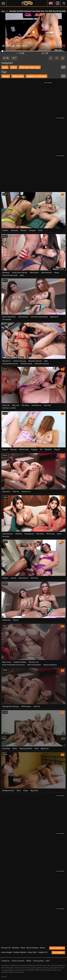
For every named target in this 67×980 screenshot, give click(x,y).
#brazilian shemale (35, 361)
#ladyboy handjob (20, 662)
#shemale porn (8, 534)
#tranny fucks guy (20, 361)
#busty (57, 273)
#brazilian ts (7, 361)
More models (58, 953)
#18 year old (6, 948)
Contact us (5, 961)
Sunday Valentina (20, 952)
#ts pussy (6, 536)
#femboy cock (33, 662)
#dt (41, 450)
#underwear (6, 620)
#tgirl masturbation (9, 317)
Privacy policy (38, 961)
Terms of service (18, 961)
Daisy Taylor (32, 952)
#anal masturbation (34, 665)
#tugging (34, 450)
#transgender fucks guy (11, 706)
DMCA (29, 961)
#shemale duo (23, 317)
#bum (19, 791)
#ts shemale (7, 319)
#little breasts (26, 706)
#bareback (6, 273)
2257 (48, 961)
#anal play (14, 230)
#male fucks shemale (20, 273)
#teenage (13, 450)
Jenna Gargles (7, 952)
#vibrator (23, 230)
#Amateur (16, 948)
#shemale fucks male (10, 275)
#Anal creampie (32, 948)
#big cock (15, 405)
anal (5, 67)
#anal (6, 76)
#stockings (6, 749)
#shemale (18, 76)
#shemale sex (36, 405)
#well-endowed (46, 273)
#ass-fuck (47, 405)
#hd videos (25, 405)
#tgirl (46, 361)
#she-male (6, 405)
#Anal (23, 948)
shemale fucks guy (30, 67)
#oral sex (16, 492)
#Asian (42, 948)
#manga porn (29, 534)
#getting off (54, 317)
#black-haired (24, 450)
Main (3, 11)
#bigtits (5, 450)
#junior (59, 534)
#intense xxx (26, 492)
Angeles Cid (43, 952)
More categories (57, 948)
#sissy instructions (50, 665)
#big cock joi (7, 662)
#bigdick (57, 450)
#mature (5, 230)
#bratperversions (8, 791)
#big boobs (34, 791)
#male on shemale (36, 76)
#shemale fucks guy (42, 364)
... (63, 67)
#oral (37, 749)
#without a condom (9, 408)
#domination (34, 273)
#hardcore (48, 450)
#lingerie (5, 578)
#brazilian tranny (26, 364)
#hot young (50, 534)
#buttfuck (19, 534)
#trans (40, 230)
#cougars (32, 230)
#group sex (45, 749)
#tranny (13, 578)
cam (14, 67)
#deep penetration (26, 749)
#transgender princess (10, 364)
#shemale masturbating (39, 317)
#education (6, 492)
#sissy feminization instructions (14, 665)
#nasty (26, 791)
